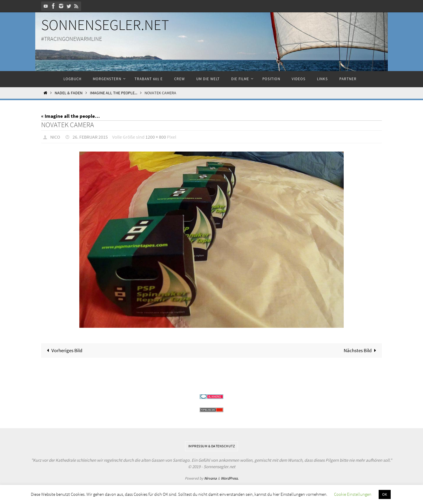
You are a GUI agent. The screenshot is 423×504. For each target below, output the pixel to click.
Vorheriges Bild (64, 350)
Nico (55, 137)
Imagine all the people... (114, 93)
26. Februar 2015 (90, 137)
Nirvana (210, 478)
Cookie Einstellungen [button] (353, 494)
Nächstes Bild (361, 350)
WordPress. (230, 478)
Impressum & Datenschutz (212, 446)
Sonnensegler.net (105, 25)
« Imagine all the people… (70, 116)
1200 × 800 (156, 137)
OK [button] (385, 494)
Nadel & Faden (69, 93)
